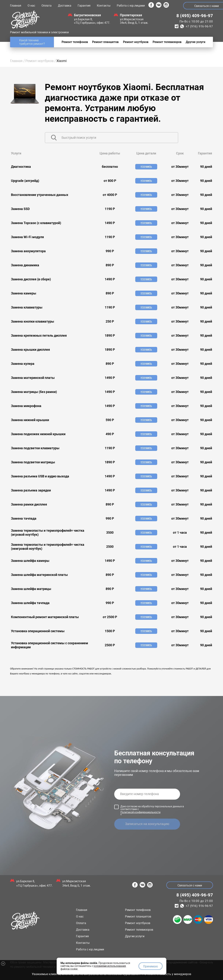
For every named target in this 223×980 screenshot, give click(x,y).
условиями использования (110, 966)
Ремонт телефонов (138, 910)
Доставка (65, 6)
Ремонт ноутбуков (39, 61)
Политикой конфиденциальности (140, 812)
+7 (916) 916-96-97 (199, 26)
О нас (31, 6)
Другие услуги (135, 936)
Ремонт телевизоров (139, 930)
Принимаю (151, 966)
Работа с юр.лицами (131, 6)
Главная (16, 6)
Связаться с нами (190, 885)
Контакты (104, 6)
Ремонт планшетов (138, 916)
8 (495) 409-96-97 (195, 16)
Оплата (47, 6)
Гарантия (84, 6)
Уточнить (146, 167)
